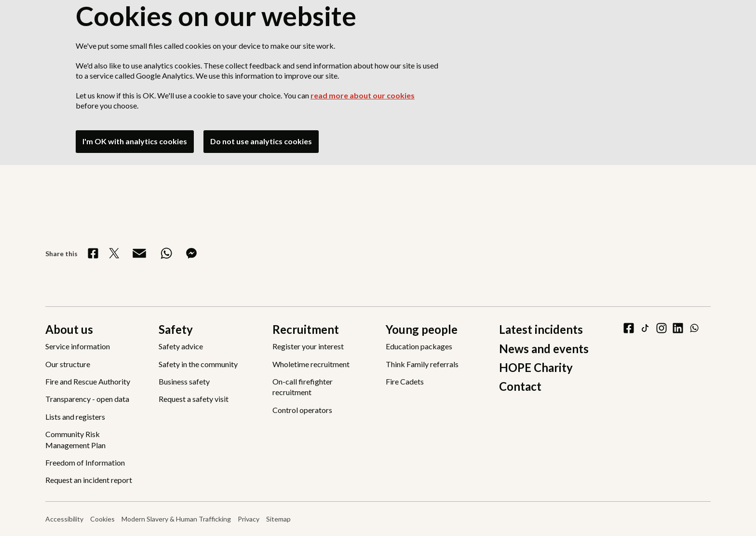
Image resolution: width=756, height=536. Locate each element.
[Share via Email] (139, 253)
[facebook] (629, 328)
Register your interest (308, 346)
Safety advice (181, 346)
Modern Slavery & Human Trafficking (176, 519)
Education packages (419, 346)
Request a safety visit (194, 399)
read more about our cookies (363, 95)
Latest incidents (541, 329)
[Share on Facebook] (93, 253)
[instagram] (661, 328)
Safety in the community (198, 364)
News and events (544, 349)
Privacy (249, 519)
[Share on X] (114, 253)
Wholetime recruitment (311, 364)
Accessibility (64, 519)
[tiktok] (645, 328)
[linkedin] (678, 328)
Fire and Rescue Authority (88, 381)
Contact (520, 386)
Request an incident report (89, 480)
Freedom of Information (85, 462)
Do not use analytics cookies (261, 141)
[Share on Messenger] (191, 253)
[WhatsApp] (694, 328)
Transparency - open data (87, 399)
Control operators (302, 410)
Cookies (102, 519)
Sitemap (278, 519)
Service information (78, 346)
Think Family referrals (422, 364)
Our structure (68, 364)
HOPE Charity (536, 367)
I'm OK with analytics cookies (135, 141)
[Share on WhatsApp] (166, 253)
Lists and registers (75, 417)
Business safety (184, 381)
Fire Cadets (405, 381)
